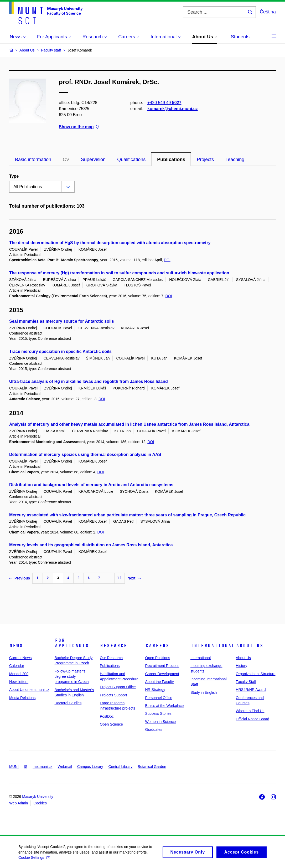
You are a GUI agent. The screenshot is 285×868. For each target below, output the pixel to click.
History (242, 666)
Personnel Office (159, 698)
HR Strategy (155, 690)
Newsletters (19, 682)
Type (14, 176)
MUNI (14, 767)
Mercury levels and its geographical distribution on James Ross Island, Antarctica (91, 545)
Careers (157, 646)
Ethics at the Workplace (165, 706)
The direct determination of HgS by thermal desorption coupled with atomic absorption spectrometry (110, 243)
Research (113, 646)
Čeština (268, 12)
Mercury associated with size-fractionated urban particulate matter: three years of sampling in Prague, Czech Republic (127, 515)
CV (66, 160)
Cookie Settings (34, 860)
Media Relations (22, 698)
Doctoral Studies (68, 703)
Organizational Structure (256, 674)
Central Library (121, 767)
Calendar (17, 666)
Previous (20, 578)
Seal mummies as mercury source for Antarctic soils (62, 321)
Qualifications (131, 160)
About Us (250, 646)
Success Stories (158, 713)
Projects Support (113, 695)
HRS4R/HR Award (251, 690)
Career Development (162, 674)
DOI (167, 260)
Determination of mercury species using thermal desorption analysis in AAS (85, 454)
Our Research (111, 658)
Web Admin (19, 803)
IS (26, 767)
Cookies (40, 803)
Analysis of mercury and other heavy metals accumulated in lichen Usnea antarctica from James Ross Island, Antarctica (129, 424)
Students (240, 37)
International (213, 646)
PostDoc (107, 716)
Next (134, 578)
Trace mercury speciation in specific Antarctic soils (60, 351)
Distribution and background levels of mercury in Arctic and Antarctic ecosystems (91, 485)
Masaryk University (38, 797)
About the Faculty (160, 682)
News (16, 646)
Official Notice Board (253, 719)
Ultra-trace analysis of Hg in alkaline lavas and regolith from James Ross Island (89, 381)
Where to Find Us (250, 711)
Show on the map (79, 127)
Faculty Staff (246, 682)
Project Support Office (118, 687)
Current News (20, 658)
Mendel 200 (19, 674)
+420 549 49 (164, 103)
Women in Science (160, 722)
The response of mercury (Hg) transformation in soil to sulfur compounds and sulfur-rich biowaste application (119, 273)
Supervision (93, 160)
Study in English (204, 692)
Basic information (33, 160)
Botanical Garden (152, 767)
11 (120, 578)
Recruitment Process (162, 666)
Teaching (235, 160)
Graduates (154, 730)
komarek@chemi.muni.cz (173, 109)
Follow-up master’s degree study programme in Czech (72, 677)
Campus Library (90, 767)
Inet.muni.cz (42, 767)
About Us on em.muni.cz (29, 690)
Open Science (111, 724)
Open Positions (158, 658)
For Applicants (72, 643)
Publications (171, 160)
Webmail (65, 767)
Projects (205, 160)
